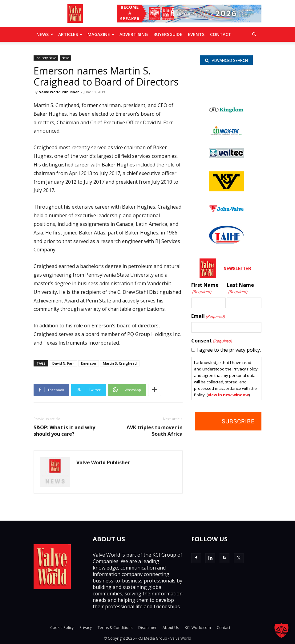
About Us (171, 628)
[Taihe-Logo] (226, 242)
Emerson (89, 363)
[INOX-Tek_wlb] (226, 133)
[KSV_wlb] (226, 190)
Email (208, 316)
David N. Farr (63, 363)
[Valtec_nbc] (226, 156)
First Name (205, 288)
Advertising (134, 34)
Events (196, 34)
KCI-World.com (198, 628)
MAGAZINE (101, 34)
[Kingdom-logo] (226, 111)
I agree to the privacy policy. (229, 350)
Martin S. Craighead (120, 363)
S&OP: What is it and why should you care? (64, 431)
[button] (254, 34)
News (45, 34)
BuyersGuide (168, 34)
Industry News (46, 58)
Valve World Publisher (59, 92)
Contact (221, 34)
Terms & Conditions (115, 628)
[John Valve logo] (226, 210)
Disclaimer (147, 628)
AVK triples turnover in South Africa (155, 431)
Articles (70, 34)
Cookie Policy (62, 628)
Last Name (240, 288)
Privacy (86, 628)
